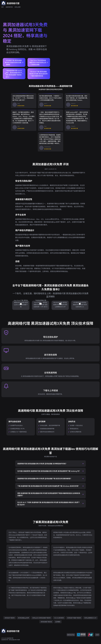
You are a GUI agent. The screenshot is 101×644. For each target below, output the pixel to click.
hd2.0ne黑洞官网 (59, 618)
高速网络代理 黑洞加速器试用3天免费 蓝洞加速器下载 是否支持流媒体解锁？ (45, 479)
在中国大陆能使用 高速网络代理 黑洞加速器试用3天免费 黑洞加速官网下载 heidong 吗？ (49, 471)
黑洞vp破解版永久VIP (90, 618)
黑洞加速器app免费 (23, 618)
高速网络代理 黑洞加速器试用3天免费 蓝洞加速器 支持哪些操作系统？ (42, 464)
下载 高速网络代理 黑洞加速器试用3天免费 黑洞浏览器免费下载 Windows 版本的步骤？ (48, 486)
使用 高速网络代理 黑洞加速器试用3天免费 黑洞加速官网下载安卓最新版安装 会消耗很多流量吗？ (49, 494)
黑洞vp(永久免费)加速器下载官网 (42, 618)
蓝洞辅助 (58, 622)
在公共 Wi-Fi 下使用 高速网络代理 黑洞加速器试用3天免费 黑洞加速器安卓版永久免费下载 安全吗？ (48, 504)
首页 (3, 7)
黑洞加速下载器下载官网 (74, 618)
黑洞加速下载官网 (10, 618)
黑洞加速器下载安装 (46, 622)
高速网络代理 (9, 7)
